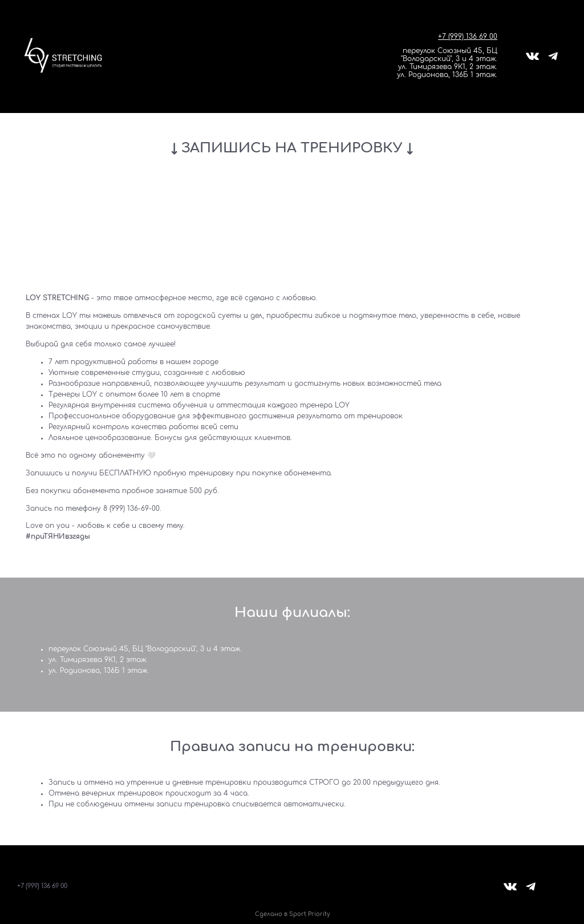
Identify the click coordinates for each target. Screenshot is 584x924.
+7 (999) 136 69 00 (468, 37)
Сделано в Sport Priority (292, 914)
